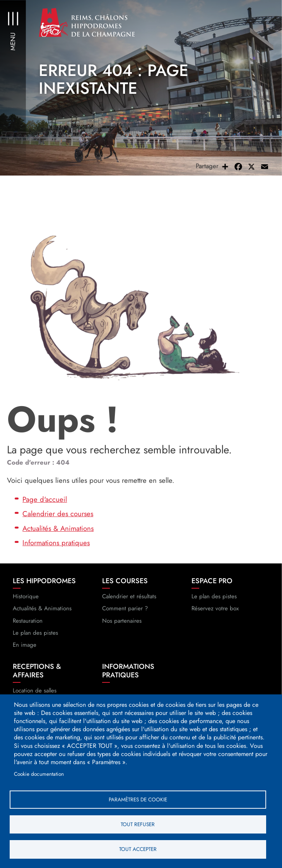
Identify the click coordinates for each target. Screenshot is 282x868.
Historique (26, 599)
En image (25, 648)
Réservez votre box (215, 611)
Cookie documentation (39, 773)
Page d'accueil (45, 502)
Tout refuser (138, 824)
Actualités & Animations (58, 531)
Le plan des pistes (35, 635)
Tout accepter (138, 849)
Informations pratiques (56, 545)
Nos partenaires (122, 623)
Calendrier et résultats (129, 599)
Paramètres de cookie (138, 799)
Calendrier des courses (58, 516)
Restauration (28, 623)
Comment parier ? (125, 611)
